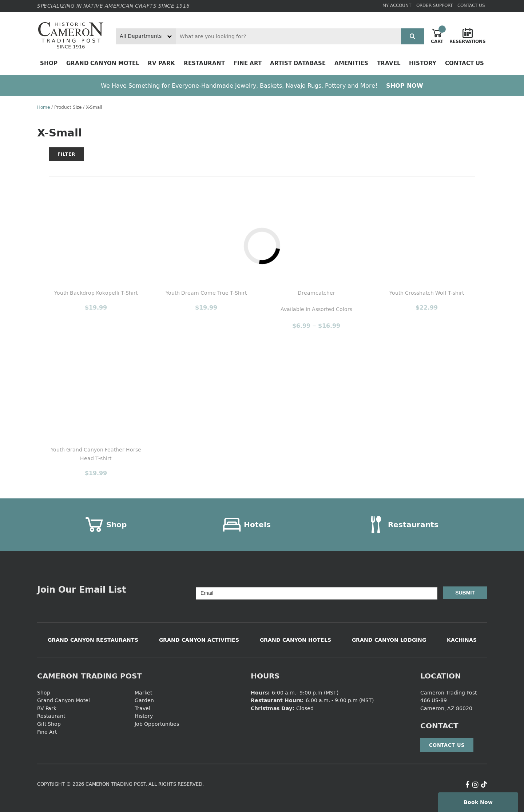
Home (43, 107)
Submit (465, 593)
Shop (49, 63)
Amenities (351, 63)
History (423, 63)
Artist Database (298, 63)
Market (143, 692)
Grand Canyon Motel (103, 63)
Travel (389, 63)
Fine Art (248, 63)
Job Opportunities (157, 724)
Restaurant (204, 63)
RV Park (161, 63)
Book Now (478, 802)
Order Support (434, 5)
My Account (397, 5)
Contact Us (471, 5)
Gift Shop (49, 724)
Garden (144, 700)
